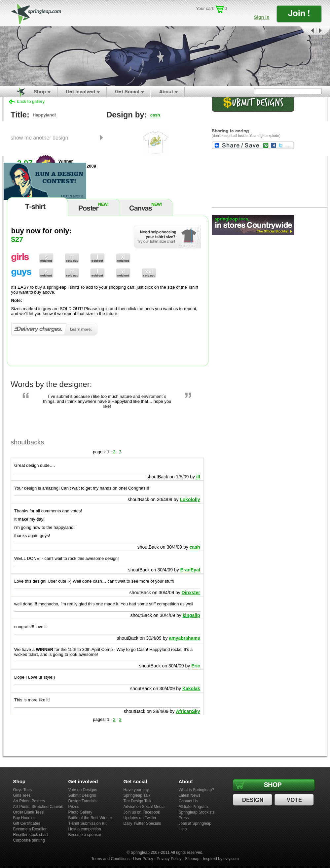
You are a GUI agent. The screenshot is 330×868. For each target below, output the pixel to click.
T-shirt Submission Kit (88, 823)
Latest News (190, 795)
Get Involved (80, 92)
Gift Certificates (27, 823)
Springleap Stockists (197, 812)
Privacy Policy (169, 859)
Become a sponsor (85, 835)
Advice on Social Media (144, 807)
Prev (308, 31)
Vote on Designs (83, 790)
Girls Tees (22, 795)
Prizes (74, 807)
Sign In (262, 17)
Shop (40, 92)
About (166, 92)
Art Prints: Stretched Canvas (38, 807)
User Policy (143, 859)
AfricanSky (188, 711)
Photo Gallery (80, 812)
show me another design (39, 138)
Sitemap (192, 859)
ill (198, 477)
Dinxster (191, 593)
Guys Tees (22, 790)
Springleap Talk (137, 795)
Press (184, 818)
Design (253, 800)
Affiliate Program (193, 807)
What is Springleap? (196, 790)
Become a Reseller (30, 829)
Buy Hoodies (24, 818)
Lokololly (190, 499)
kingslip (191, 615)
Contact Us (188, 801)
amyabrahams (184, 638)
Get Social (127, 92)
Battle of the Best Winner (90, 818)
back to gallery (31, 101)
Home (17, 92)
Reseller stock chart (31, 835)
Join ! (299, 13)
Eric (196, 666)
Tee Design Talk (138, 801)
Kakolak (191, 689)
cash (155, 115)
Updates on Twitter (140, 818)
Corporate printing (29, 840)
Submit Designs (82, 795)
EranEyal (190, 570)
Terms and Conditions (110, 859)
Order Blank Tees (29, 812)
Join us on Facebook (142, 812)
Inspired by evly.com (221, 859)
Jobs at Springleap (195, 823)
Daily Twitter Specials (142, 823)
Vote (295, 800)
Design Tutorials (83, 801)
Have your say (136, 790)
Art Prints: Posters (29, 801)
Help (183, 829)
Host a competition (85, 829)
